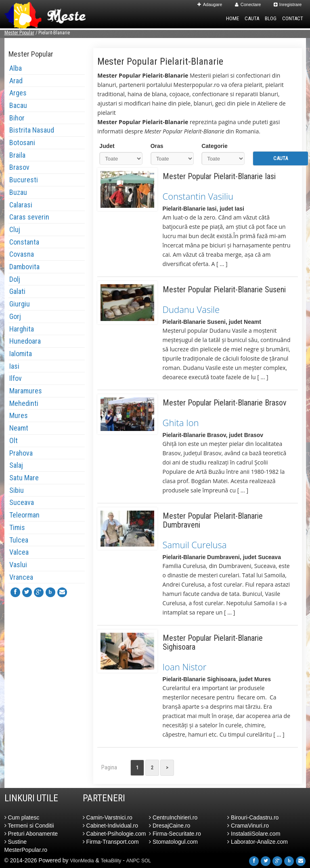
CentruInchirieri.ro (173, 817)
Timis (17, 527)
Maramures (26, 391)
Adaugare (210, 4)
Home (232, 18)
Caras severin (29, 217)
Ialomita (21, 354)
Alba (16, 68)
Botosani (22, 143)
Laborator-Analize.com (258, 842)
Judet (107, 146)
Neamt (19, 428)
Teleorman (24, 515)
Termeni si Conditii (29, 826)
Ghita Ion (181, 422)
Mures (19, 415)
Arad (16, 81)
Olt (14, 440)
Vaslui (18, 565)
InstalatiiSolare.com (254, 834)
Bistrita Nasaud (32, 130)
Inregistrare (288, 4)
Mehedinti (24, 403)
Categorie (215, 146)
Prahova (21, 453)
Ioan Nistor (185, 667)
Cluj (15, 229)
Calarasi (21, 205)
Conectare (248, 4)
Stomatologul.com (173, 842)
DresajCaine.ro (170, 826)
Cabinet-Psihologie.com (114, 834)
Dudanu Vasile (191, 309)
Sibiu (17, 490)
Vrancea (21, 577)
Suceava (22, 502)
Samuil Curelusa (195, 545)
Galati (17, 291)
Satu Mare (24, 478)
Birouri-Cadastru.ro (253, 817)
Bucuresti (24, 180)
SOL (146, 861)
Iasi (14, 366)
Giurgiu (20, 304)
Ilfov (16, 378)
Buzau (18, 192)
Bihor (17, 118)
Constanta (24, 242)
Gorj (15, 316)
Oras (157, 146)
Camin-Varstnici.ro (108, 817)
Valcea (19, 552)
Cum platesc (22, 817)
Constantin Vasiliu (198, 196)
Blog (271, 18)
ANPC (133, 861)
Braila (17, 155)
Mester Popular (19, 33)
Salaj (16, 465)
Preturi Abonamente (31, 834)
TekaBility (111, 861)
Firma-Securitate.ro (175, 834)
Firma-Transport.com (111, 842)
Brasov (19, 167)
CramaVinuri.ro (248, 826)
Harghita (22, 329)
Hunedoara (25, 341)
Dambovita (24, 267)
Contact (293, 18)
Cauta (252, 18)
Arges (18, 93)
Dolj (15, 279)
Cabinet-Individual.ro (110, 826)
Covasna (22, 254)
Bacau (18, 105)
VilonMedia (82, 861)
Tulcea (19, 540)
